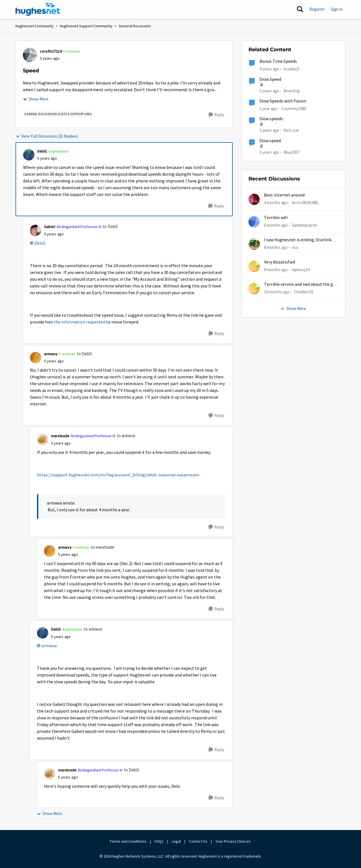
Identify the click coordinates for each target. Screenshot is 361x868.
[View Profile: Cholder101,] (254, 289)
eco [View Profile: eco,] (295, 247)
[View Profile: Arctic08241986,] (254, 199)
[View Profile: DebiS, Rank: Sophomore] (29, 155)
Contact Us (198, 841)
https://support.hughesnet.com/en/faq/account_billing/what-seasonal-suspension (118, 475)
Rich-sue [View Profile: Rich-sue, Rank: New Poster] (291, 130)
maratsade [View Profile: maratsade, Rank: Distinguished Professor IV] (60, 436)
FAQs (159, 841)
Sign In (337, 9)
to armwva (126, 436)
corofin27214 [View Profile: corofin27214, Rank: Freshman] (51, 51)
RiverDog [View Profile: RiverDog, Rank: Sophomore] (292, 91)
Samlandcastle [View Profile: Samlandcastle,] (305, 225)
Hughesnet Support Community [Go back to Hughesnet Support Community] (86, 26)
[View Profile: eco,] (254, 244)
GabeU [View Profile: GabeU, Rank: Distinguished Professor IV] (50, 227)
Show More (36, 99)
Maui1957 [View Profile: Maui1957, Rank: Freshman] (291, 152)
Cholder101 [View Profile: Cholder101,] (304, 292)
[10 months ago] (277, 292)
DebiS (40, 243)
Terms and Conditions (128, 841)
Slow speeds (271, 119)
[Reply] (216, 115)
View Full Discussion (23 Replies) (47, 136)
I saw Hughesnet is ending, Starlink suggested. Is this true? (298, 240)
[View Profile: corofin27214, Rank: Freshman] (30, 55)
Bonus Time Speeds (278, 61)
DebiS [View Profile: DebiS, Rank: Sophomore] (42, 151)
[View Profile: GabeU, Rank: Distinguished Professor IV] (36, 230)
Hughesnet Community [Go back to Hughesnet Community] (35, 26)
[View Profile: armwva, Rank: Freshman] (36, 358)
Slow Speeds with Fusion (283, 101)
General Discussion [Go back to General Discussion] (135, 26)
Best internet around (284, 195)
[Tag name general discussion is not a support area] (58, 114)
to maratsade (103, 547)
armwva (49, 646)
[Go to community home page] (39, 9)
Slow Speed (270, 79)
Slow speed (270, 141)
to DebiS (110, 227)
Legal (176, 841)
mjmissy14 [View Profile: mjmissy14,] (301, 270)
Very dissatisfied (279, 262)
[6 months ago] (276, 225)
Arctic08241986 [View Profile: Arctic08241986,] (305, 203)
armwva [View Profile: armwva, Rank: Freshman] (51, 354)
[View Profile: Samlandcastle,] (254, 222)
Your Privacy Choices (234, 841)
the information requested (79, 322)
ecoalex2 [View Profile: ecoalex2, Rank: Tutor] (291, 69)
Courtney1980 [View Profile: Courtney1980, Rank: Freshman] (294, 109)
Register (317, 9)
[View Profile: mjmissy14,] (254, 266)
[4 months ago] (276, 203)
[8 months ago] (276, 248)
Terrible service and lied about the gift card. (301, 285)
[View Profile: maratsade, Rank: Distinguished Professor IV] (43, 439)
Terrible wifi (276, 218)
